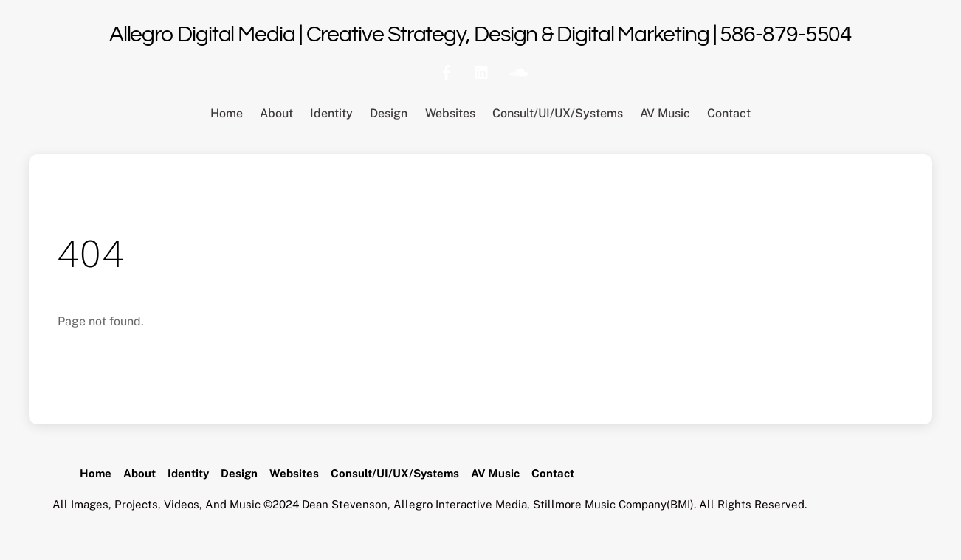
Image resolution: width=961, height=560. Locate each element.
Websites (450, 113)
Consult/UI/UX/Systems (558, 113)
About (276, 113)
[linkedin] (482, 70)
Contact (729, 113)
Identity (331, 113)
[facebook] (447, 70)
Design (389, 113)
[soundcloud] (517, 70)
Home (227, 113)
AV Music (665, 113)
